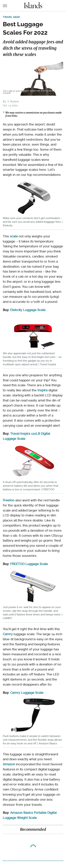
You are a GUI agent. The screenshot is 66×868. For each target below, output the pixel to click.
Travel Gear (11, 17)
